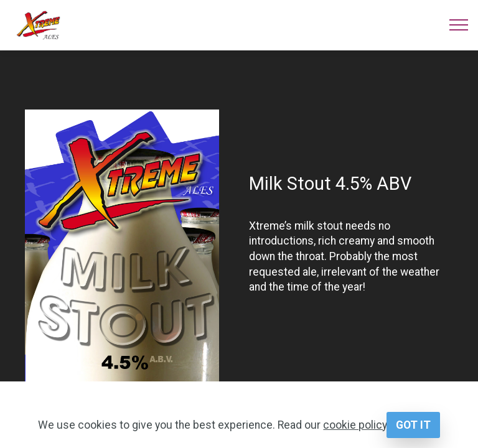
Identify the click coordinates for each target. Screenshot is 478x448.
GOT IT (413, 425)
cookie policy (355, 425)
